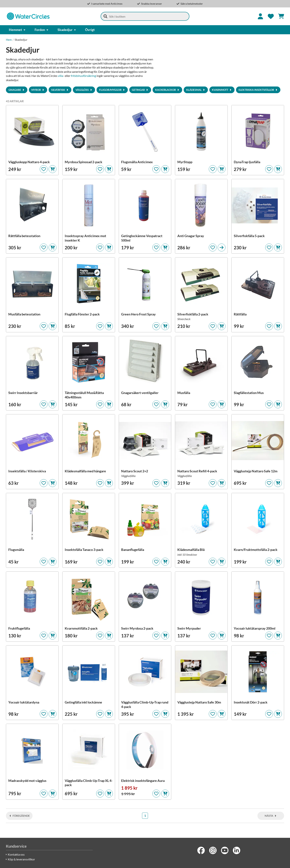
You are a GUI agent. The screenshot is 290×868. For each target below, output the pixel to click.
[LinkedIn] (237, 850)
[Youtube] (225, 850)
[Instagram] (213, 850)
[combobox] (145, 16)
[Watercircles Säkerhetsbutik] (28, 16)
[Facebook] (201, 850)
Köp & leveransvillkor (21, 859)
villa (60, 76)
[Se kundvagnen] (281, 16)
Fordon (42, 30)
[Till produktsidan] (222, 247)
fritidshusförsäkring (83, 76)
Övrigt (90, 30)
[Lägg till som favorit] (44, 169)
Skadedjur (67, 30)
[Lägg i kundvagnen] (53, 169)
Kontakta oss (16, 854)
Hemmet (17, 30)
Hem (9, 40)
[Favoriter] (271, 16)
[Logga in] (260, 16)
